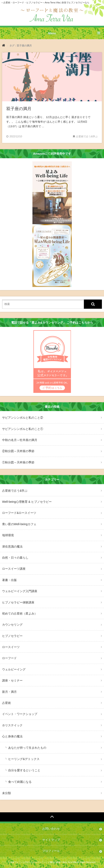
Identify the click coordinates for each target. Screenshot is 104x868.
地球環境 (8, 535)
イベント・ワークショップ (20, 714)
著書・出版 (9, 580)
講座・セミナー (12, 680)
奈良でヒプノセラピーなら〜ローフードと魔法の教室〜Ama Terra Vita (43, 862)
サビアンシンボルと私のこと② (23, 418)
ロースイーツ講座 (14, 569)
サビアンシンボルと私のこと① (23, 429)
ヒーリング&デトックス (24, 759)
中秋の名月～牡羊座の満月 (20, 440)
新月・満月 (9, 692)
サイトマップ (51, 840)
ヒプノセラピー (12, 636)
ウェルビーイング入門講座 (20, 591)
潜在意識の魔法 (12, 547)
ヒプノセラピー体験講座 (18, 602)
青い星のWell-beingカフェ (19, 524)
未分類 (6, 793)
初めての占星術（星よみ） (20, 613)
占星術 (6, 703)
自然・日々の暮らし (15, 558)
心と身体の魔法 (12, 736)
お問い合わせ (51, 829)
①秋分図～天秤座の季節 (18, 462)
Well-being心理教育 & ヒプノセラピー (27, 502)
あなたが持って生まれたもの (27, 748)
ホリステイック (12, 725)
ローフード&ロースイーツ (19, 513)
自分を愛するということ (24, 770)
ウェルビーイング (14, 669)
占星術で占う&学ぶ (15, 491)
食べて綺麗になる (20, 782)
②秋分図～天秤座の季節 (18, 451)
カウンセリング (12, 625)
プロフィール (51, 851)
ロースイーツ (11, 647)
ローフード (9, 658)
